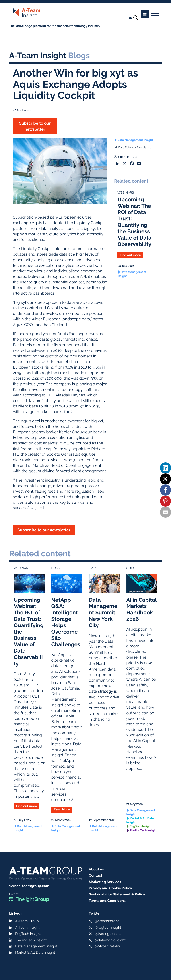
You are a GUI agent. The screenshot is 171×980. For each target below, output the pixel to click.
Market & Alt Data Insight (140, 820)
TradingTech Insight (143, 831)
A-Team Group (27, 921)
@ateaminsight (107, 921)
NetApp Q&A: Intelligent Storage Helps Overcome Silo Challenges (66, 622)
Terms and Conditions (107, 901)
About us (96, 869)
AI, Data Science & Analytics (132, 148)
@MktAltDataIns (108, 946)
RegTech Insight (141, 826)
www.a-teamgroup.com (29, 886)
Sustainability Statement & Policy (117, 894)
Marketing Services (105, 882)
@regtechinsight (108, 927)
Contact (96, 875)
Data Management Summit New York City (103, 613)
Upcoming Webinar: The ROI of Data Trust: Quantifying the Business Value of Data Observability (134, 222)
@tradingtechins (108, 934)
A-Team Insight (27, 927)
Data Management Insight (135, 140)
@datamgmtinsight (110, 940)
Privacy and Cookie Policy (110, 888)
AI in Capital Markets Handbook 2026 (142, 609)
